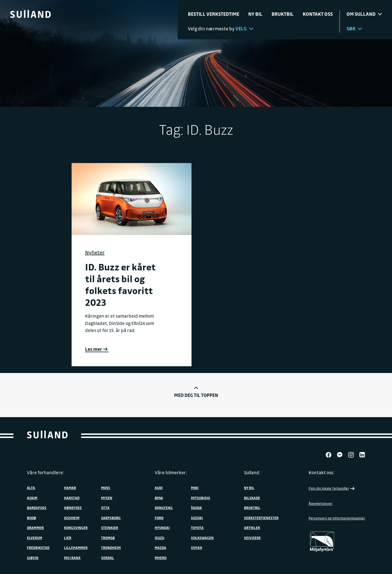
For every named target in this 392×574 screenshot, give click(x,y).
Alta (31, 488)
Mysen (107, 498)
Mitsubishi (200, 498)
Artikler (252, 528)
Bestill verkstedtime (214, 14)
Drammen (35, 528)
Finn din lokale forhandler (332, 489)
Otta (105, 508)
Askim (32, 498)
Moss (106, 488)
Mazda (160, 548)
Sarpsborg (111, 518)
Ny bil (255, 14)
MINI (195, 488)
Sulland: (252, 473)
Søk (354, 29)
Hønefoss (73, 508)
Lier (68, 538)
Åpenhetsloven (320, 503)
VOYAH (197, 548)
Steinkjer (110, 528)
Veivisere (252, 538)
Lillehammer (76, 548)
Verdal (108, 558)
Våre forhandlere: (45, 473)
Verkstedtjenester (261, 518)
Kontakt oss (318, 14)
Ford (159, 518)
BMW (159, 498)
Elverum (35, 538)
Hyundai (162, 528)
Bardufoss (37, 508)
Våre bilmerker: (171, 473)
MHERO (161, 558)
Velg (244, 29)
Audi (159, 488)
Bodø (32, 518)
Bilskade (252, 498)
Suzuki (197, 518)
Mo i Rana (72, 558)
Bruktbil (283, 14)
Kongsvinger (76, 528)
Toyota (197, 528)
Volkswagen (202, 538)
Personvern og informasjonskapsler (337, 518)
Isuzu (159, 538)
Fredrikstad (38, 548)
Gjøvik (33, 558)
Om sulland (364, 14)
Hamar (70, 488)
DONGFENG (164, 508)
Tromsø (108, 538)
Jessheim (72, 518)
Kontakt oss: (321, 473)
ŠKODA (196, 508)
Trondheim (111, 548)
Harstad (72, 498)
